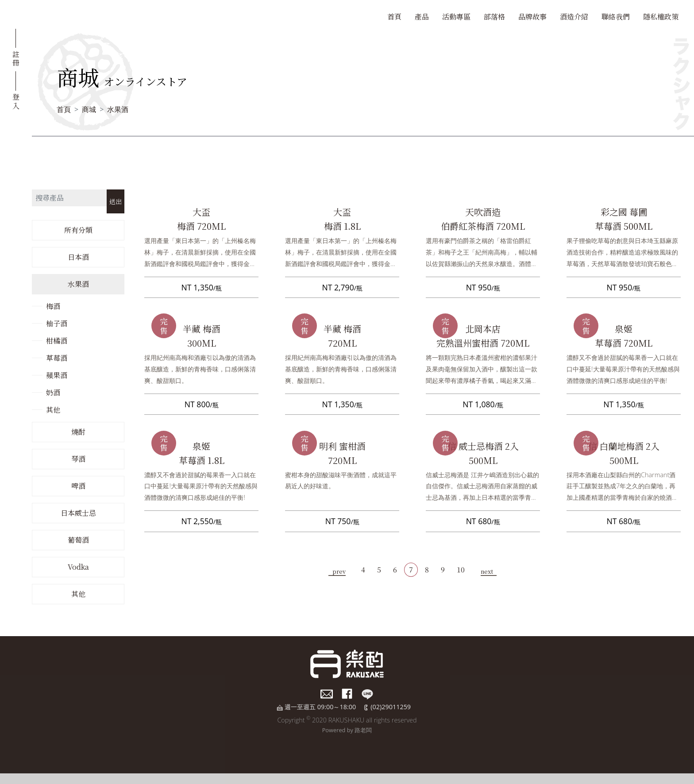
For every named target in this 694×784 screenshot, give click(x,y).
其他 (53, 410)
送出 (116, 201)
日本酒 (78, 257)
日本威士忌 (78, 513)
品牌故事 (532, 17)
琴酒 (78, 459)
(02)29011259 (391, 707)
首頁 (394, 17)
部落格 (494, 17)
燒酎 (78, 432)
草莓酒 (57, 358)
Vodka (78, 567)
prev (339, 571)
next (487, 571)
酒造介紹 (574, 17)
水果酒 (118, 109)
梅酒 (53, 306)
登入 (16, 100)
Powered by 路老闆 (347, 730)
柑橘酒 (57, 341)
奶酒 (53, 392)
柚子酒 (57, 323)
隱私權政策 (661, 17)
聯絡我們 (616, 17)
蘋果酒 (57, 375)
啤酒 (78, 486)
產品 (422, 17)
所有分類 (78, 230)
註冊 (16, 58)
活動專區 (456, 17)
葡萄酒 (78, 540)
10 (461, 570)
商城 (89, 109)
